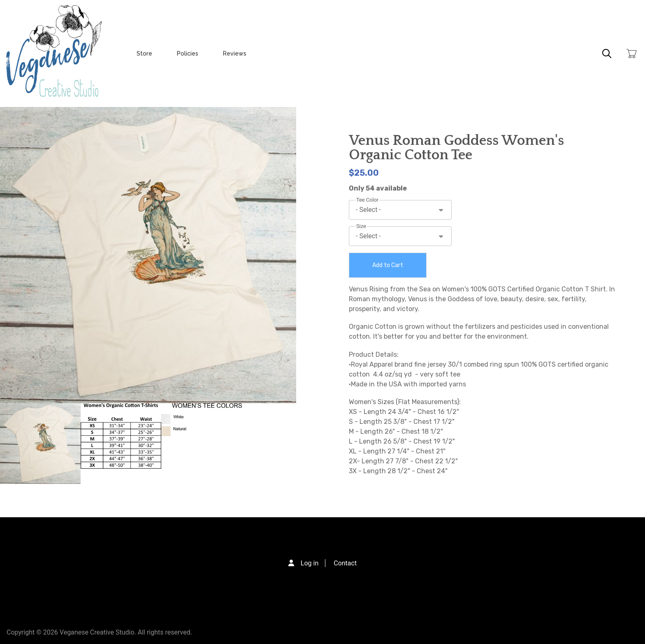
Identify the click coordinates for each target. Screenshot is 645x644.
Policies (188, 53)
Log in (310, 563)
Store (144, 53)
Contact (345, 563)
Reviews (235, 53)
